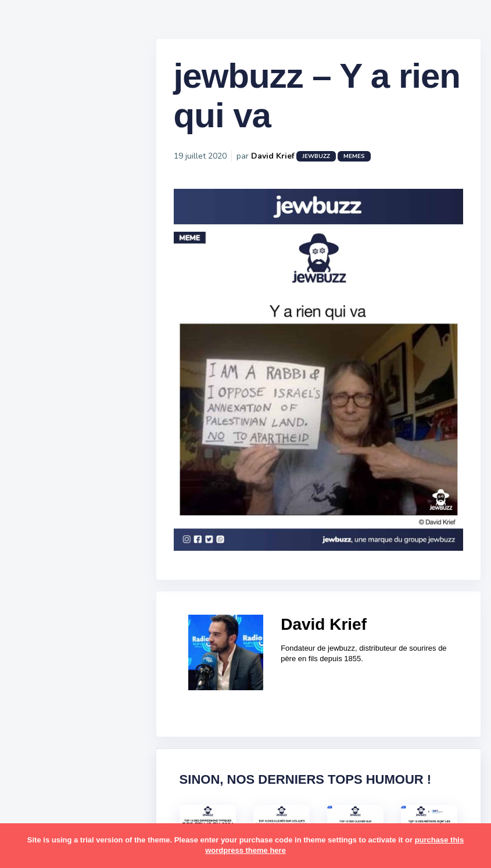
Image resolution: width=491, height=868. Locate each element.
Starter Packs (54, 424)
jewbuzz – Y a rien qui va (300, 103)
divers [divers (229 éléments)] (95, 666)
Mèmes (41, 406)
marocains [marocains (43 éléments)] (90, 779)
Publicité (44, 476)
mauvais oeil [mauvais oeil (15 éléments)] (52, 802)
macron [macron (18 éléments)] (82, 757)
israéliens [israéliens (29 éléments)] (46, 734)
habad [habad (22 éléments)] (67, 689)
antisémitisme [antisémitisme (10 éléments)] (55, 599)
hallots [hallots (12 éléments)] (103, 689)
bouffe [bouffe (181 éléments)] (98, 621)
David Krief (291, 163)
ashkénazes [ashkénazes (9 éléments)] (51, 621)
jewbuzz (334, 163)
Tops (35, 441)
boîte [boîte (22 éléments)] (38, 644)
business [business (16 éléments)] (76, 644)
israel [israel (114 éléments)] (82, 712)
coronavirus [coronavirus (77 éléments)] (50, 666)
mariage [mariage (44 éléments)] (43, 779)
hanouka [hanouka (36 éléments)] (44, 712)
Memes (372, 163)
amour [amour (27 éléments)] (67, 576)
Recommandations (67, 458)
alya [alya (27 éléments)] (35, 576)
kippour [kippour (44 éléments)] (42, 757)
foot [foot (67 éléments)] (36, 689)
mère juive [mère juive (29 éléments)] (108, 802)
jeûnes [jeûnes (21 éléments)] (89, 734)
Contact (41, 493)
